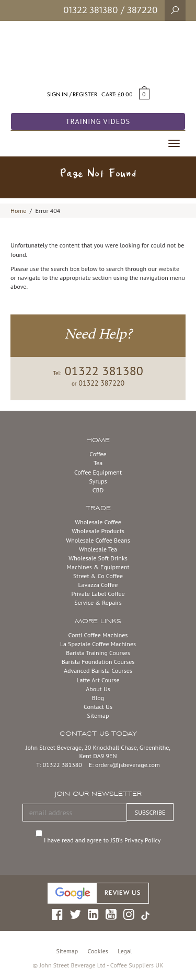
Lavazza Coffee (98, 585)
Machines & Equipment (98, 567)
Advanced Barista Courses (98, 671)
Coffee (98, 454)
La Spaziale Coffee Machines (98, 644)
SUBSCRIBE (150, 812)
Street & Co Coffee (98, 576)
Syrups (98, 481)
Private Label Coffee (98, 594)
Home (18, 211)
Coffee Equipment (98, 472)
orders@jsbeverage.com (128, 765)
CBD (98, 490)
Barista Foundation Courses (98, 662)
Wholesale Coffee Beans (98, 540)
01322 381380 (91, 10)
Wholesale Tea (98, 549)
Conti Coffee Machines (98, 635)
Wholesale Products (98, 531)
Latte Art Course (98, 680)
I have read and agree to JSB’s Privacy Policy (103, 840)
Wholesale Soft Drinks (98, 558)
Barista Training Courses (98, 653)
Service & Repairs (98, 602)
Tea (98, 463)
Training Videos (98, 121)
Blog (98, 698)
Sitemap (98, 716)
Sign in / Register (72, 94)
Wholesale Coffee (98, 522)
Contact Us (98, 707)
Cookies (98, 951)
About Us (98, 689)
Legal (125, 951)
